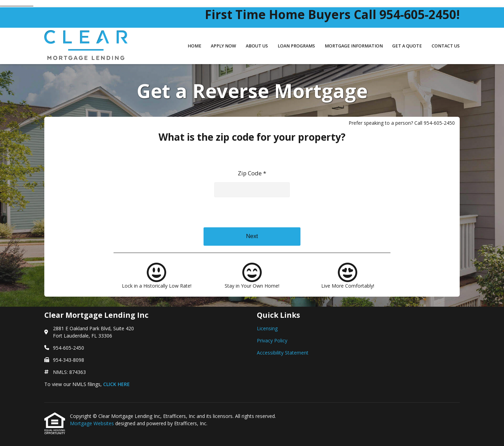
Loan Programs (296, 46)
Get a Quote (407, 46)
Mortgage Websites (93, 423)
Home (195, 46)
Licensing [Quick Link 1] (267, 328)
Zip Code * (252, 173)
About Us (257, 46)
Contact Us (446, 46)
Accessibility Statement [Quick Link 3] (283, 353)
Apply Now (223, 46)
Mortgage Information (354, 46)
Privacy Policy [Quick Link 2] (272, 340)
